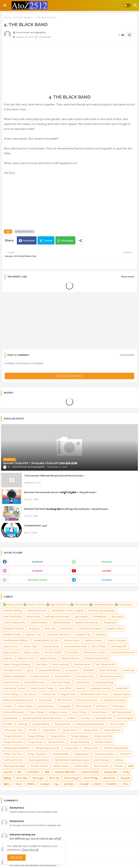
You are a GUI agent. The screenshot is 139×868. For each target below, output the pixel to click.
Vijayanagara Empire (39, 760)
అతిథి (130, 766)
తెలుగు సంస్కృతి (72, 778)
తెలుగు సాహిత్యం (91, 778)
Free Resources (82, 664)
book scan (50, 629)
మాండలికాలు (112, 784)
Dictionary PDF (119, 647)
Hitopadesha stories (35, 682)
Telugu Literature (103, 736)
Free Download (61, 664)
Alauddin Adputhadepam (102, 611)
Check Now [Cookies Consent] (28, 850)
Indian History (83, 682)
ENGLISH (8, 658)
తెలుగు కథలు (22, 778)
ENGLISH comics (26, 658)
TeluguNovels (81, 754)
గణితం (47, 772)
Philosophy (119, 706)
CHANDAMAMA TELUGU (46, 641)
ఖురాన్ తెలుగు (33, 772)
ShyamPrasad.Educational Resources (42, 718)
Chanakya (101, 635)
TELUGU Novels (56, 742)
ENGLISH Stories (22, 17)
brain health (67, 629)
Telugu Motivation (13, 742)
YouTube (118, 766)
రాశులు (126, 784)
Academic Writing (13, 611)
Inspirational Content (15, 688)
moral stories (45, 700)
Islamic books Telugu (42, 688)
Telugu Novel (35, 742)
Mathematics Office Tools (94, 694)
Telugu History (58, 736)
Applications (81, 617)
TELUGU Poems (103, 742)
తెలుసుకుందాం (109, 778)
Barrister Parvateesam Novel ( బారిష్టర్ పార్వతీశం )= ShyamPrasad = (60, 492)
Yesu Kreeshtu (101, 766)
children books (72, 641)
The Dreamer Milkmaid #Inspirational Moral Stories (54, 476)
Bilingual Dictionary (13, 629)
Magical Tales (68, 694)
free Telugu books (105, 664)
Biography (34, 629)
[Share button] (81, 240)
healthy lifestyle (40, 676)
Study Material (62, 724)
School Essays (99, 712)
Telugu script (71, 748)
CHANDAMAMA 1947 (36, 526)
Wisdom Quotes (39, 766)
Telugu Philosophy (80, 742)
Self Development (122, 712)
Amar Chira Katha (12, 617)
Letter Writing (11, 694)
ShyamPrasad (10, 718)
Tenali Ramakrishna (104, 754)
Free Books (41, 664)
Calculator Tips (82, 635)
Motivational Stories (87, 700)
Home (7, 17)
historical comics (85, 676)
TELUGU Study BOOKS (116, 748)
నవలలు (19, 784)
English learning (48, 658)
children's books (93, 641)
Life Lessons (30, 694)
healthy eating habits (15, 676)
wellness (119, 760)
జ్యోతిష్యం (7, 778)
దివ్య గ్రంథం (125, 778)
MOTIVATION (64, 700)
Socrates (86, 718)
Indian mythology (105, 682)
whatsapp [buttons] (107, 562)
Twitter (48, 241)
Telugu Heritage (36, 736)
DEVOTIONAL (99, 647)
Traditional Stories (13, 760)
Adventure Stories (37, 611)
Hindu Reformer (63, 676)
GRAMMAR (88, 670)
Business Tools (34, 635)
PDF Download (84, 706)
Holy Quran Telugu (61, 682)
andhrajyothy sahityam (57, 617)
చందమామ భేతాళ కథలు (65, 772)
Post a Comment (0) (69, 376)
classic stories (11, 647)
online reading (25, 706)
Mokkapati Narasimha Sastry (18, 700)
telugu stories (91, 748)
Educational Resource (123, 652)
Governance (71, 670)
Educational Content (95, 652)
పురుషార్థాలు (69, 784)
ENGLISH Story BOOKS (96, 658)
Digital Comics (32, 652)
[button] (127, 5)
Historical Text (11, 682)
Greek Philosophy (108, 670)
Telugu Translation (37, 754)
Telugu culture (90, 730)
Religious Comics (58, 712)
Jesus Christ (65, 688)
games (30, 670)
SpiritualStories (104, 718)
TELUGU (32, 730)
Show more (128, 277)
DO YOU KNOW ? (53, 652)
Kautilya (81, 688)
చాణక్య (126, 772)
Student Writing (41, 724)
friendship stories (12, 670)
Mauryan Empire (122, 694)
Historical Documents (111, 676)
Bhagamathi (110, 623)
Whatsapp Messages (14, 766)
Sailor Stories (79, 712)
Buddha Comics (115, 629)
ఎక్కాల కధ (8, 772)
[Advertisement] (69, 69)
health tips (129, 670)
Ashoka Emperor (39, 623)
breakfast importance (90, 629)
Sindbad (71, 718)
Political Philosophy (14, 712)
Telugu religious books (47, 748)
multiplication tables (115, 700)
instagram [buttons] (37, 571)
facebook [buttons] (37, 562)
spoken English (125, 718)
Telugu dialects (112, 730)
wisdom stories (61, 766)
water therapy (102, 760)
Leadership (121, 688)
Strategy (22, 724)
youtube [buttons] (107, 571)
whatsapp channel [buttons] (37, 580)
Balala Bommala (62, 623)
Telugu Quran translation (16, 748)
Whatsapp (67, 241)
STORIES (8, 724)
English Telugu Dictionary (17, 664)
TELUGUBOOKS (60, 754)
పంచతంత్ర (44, 784)
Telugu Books (49, 730)
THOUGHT (125, 754)
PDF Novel (102, 706)
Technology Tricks (13, 730)
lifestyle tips (49, 694)
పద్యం (56, 784)
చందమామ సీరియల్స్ (90, 772)
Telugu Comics (70, 730)
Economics (73, 652)
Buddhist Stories (12, 635)
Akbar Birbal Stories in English (67, 611)
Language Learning (100, 688)
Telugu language (80, 736)
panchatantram (46, 706)
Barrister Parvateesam (87, 623)
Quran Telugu (37, 712)
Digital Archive (11, 652)
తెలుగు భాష (54, 778)
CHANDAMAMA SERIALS (16, 641)
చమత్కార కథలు (111, 772)
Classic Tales (30, 647)
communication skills (76, 647)
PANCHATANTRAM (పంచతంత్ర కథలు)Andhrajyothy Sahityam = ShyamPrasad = (66, 509)
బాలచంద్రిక (84, 784)
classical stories (51, 647)
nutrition (8, 706)
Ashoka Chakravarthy (14, 623)
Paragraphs (65, 706)
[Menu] (5, 5)
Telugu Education (13, 736)
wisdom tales (81, 766)
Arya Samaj (117, 617)
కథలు (20, 772)
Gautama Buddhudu (50, 670)
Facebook (29, 241)
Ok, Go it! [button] (16, 857)
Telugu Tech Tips (12, 754)
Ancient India (33, 617)
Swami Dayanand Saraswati (90, 724)
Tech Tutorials (117, 724)
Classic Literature (116, 641)
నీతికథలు (31, 784)
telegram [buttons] (107, 580)
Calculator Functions (58, 635)
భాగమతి (97, 784)
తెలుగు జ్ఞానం (38, 778)
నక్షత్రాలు (7, 784)
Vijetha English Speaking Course (72, 760)
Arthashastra (100, 617)
